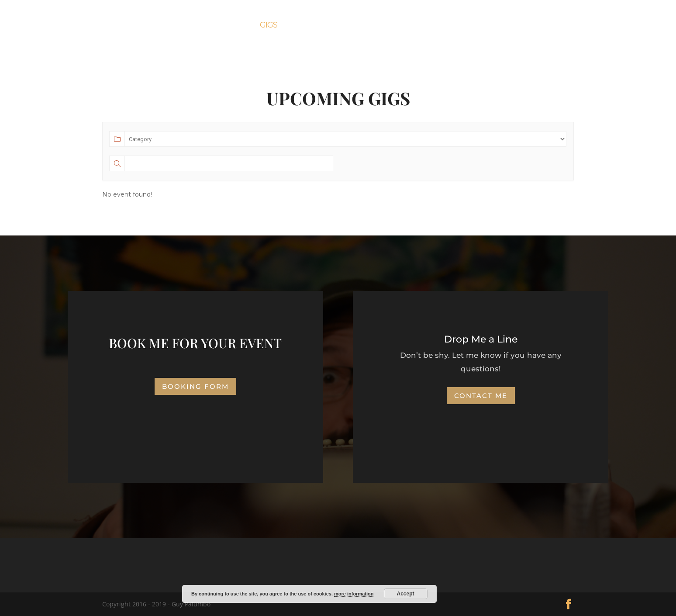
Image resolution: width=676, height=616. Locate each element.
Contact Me (464, 26)
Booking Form (363, 26)
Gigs (269, 26)
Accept (406, 594)
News (416, 26)
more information (354, 594)
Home (198, 26)
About (235, 26)
